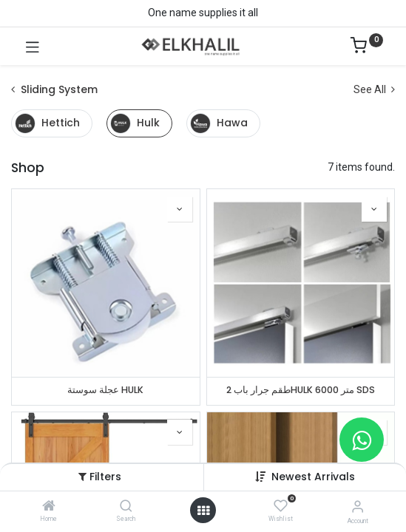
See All (374, 89)
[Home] (49, 507)
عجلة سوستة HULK (105, 390)
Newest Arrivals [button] (313, 477)
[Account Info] (358, 507)
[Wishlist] (281, 506)
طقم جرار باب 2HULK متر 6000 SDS (301, 390)
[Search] (126, 507)
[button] (180, 209)
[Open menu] (203, 511)
